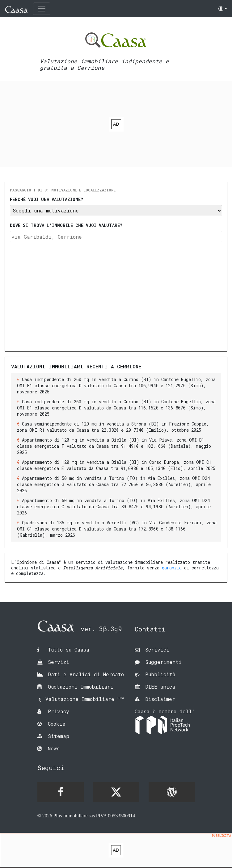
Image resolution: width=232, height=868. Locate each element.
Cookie (57, 724)
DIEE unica (160, 687)
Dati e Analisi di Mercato (86, 674)
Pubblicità (160, 674)
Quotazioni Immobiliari (81, 687)
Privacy (59, 711)
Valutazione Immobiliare (85, 699)
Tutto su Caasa (69, 650)
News (54, 748)
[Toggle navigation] (42, 9)
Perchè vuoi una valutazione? (46, 199)
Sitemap (59, 736)
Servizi (59, 662)
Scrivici (157, 650)
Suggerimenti (163, 662)
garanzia (172, 568)
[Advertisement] (116, 852)
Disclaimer (160, 699)
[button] (223, 9)
